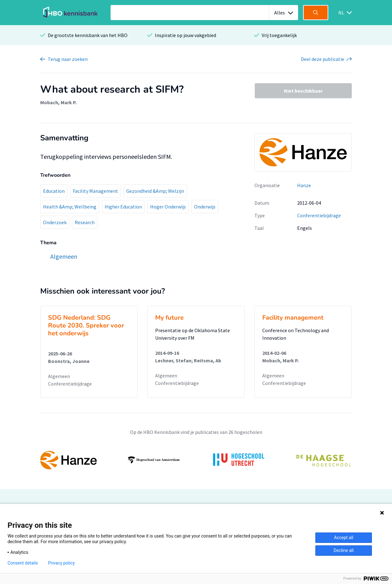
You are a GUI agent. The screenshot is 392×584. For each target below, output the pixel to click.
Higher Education (123, 207)
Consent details (23, 563)
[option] (196, 460)
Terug (68, 59)
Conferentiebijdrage (319, 215)
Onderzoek (55, 222)
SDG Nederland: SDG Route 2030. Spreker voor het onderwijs (86, 325)
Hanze (304, 185)
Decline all (344, 550)
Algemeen (59, 376)
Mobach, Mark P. (58, 102)
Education (54, 191)
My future (169, 318)
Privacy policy (61, 563)
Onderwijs (205, 207)
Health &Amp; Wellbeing (70, 207)
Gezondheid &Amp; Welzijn (155, 191)
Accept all (344, 538)
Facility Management (95, 191)
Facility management (293, 318)
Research (85, 222)
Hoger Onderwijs (168, 207)
